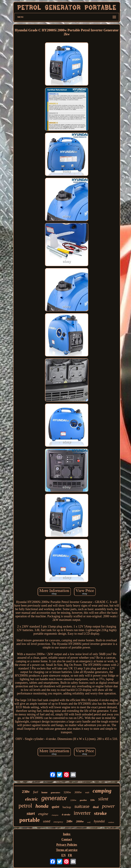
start (31, 813)
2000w (80, 821)
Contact (67, 839)
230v (26, 792)
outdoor (111, 822)
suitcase (82, 806)
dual (96, 807)
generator (54, 798)
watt (87, 792)
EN (64, 855)
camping (102, 791)
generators (56, 793)
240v (70, 821)
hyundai (99, 821)
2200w (73, 800)
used (47, 821)
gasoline (83, 800)
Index (67, 834)
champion (55, 815)
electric (31, 799)
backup (67, 807)
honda (42, 806)
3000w (78, 792)
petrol (25, 806)
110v (93, 800)
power (108, 806)
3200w (67, 792)
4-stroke (66, 815)
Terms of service (67, 850)
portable (29, 820)
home (44, 792)
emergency (58, 822)
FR (70, 855)
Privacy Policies (67, 845)
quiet (56, 807)
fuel (36, 792)
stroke (100, 813)
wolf (89, 822)
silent (103, 799)
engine (43, 814)
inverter (82, 813)
